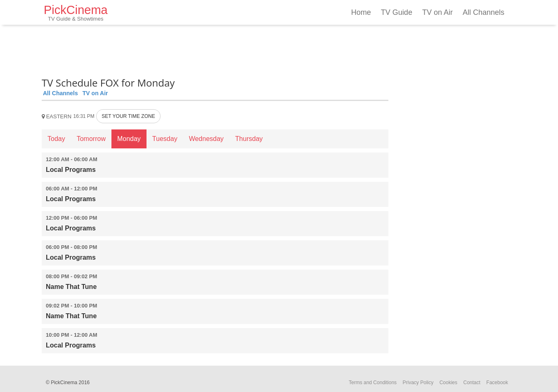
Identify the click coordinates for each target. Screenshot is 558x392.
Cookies (448, 383)
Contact (472, 383)
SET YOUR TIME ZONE (128, 116)
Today (56, 139)
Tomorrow (91, 139)
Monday (129, 139)
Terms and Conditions (373, 383)
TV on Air (437, 12)
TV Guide (397, 12)
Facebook (497, 383)
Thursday (249, 139)
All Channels (484, 12)
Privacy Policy (418, 383)
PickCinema (76, 13)
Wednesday (206, 139)
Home (361, 12)
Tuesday (165, 139)
